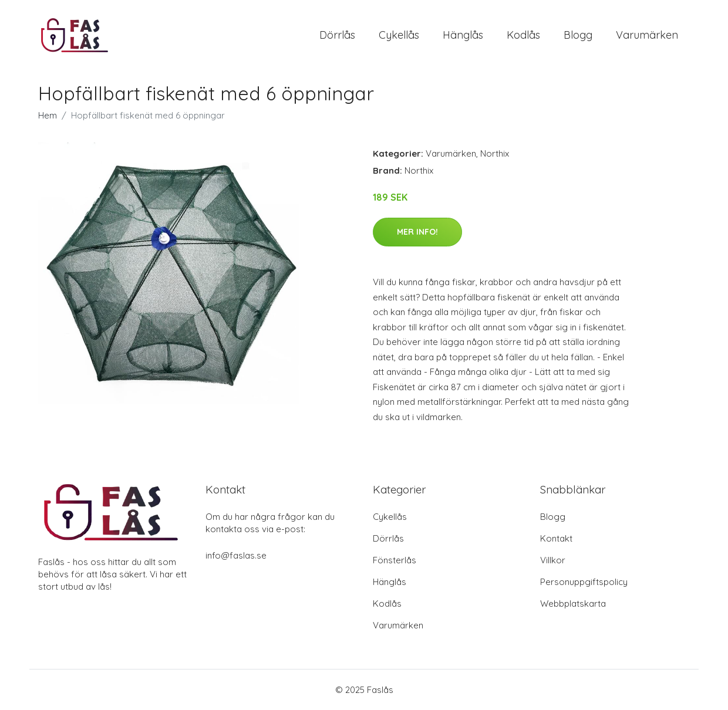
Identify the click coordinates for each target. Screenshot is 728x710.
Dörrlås (337, 35)
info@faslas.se (236, 555)
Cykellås (399, 35)
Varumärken (647, 35)
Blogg (578, 35)
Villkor (553, 560)
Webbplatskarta (573, 603)
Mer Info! (417, 232)
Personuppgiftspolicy (584, 582)
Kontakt (556, 538)
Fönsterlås (395, 560)
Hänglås (463, 35)
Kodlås (523, 35)
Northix (495, 153)
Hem (48, 115)
